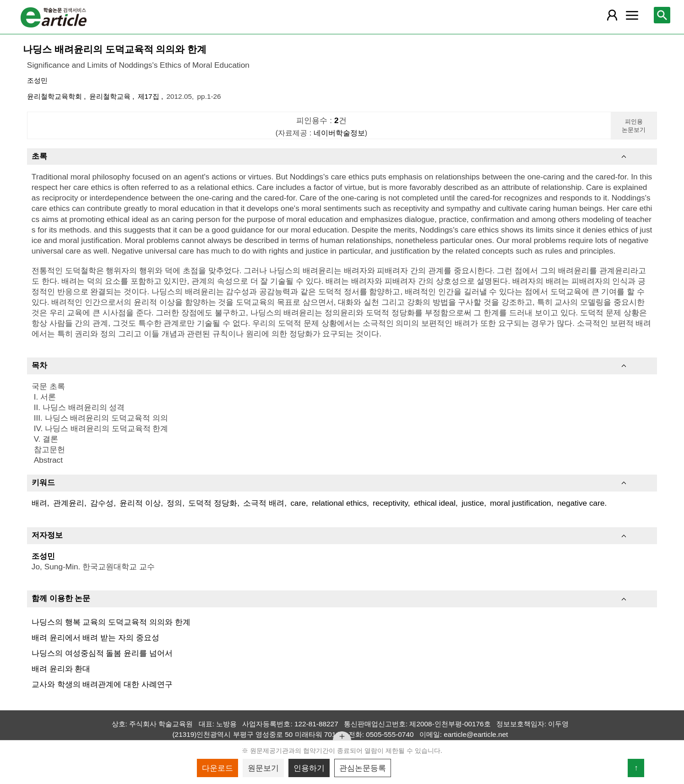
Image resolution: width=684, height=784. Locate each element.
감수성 (102, 503)
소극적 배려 (264, 503)
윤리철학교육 (111, 96)
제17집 (149, 96)
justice (473, 503)
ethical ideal (435, 503)
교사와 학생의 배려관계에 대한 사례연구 (102, 684)
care (298, 503)
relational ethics (339, 503)
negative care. (582, 503)
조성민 (37, 80)
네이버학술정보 (339, 133)
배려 (39, 503)
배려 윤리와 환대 (61, 669)
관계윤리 (69, 503)
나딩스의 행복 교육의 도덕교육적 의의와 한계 (111, 622)
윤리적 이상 (140, 503)
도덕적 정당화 (213, 503)
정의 (174, 503)
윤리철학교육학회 (55, 96)
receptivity (390, 503)
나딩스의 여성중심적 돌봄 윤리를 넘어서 (102, 653)
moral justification (520, 503)
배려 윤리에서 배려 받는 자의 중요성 (95, 638)
